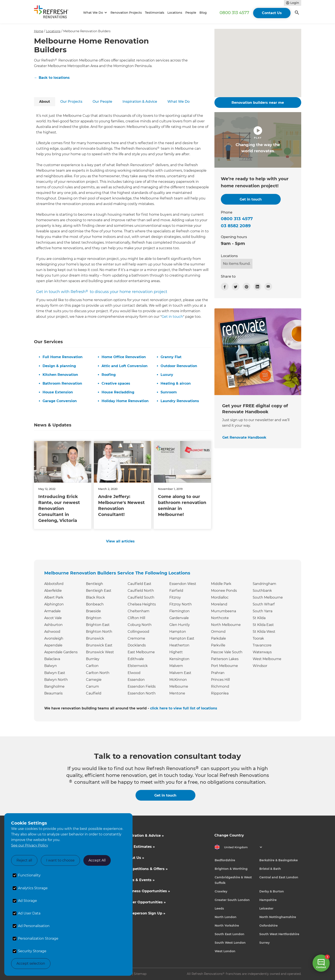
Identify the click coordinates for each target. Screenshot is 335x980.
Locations (175, 13)
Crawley (221, 891)
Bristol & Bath (270, 869)
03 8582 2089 (236, 226)
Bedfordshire (225, 860)
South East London (229, 934)
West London (225, 951)
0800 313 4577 (234, 13)
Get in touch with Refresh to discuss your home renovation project (102, 292)
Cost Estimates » (140, 847)
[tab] (45, 102)
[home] (53, 13)
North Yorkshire (227, 926)
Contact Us (272, 13)
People (191, 13)
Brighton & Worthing (231, 869)
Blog (203, 13)
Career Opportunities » (145, 902)
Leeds (219, 908)
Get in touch (172, 317)
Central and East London (279, 877)
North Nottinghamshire (278, 917)
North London (226, 917)
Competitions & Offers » (146, 869)
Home (39, 31)
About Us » (134, 858)
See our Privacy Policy (30, 845)
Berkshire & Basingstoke (279, 860)
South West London (230, 943)
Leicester (266, 908)
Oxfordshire (269, 926)
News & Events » (139, 880)
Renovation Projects (126, 13)
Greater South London (232, 900)
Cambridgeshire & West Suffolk (233, 880)
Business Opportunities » (147, 891)
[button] (94, 13)
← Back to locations (52, 78)
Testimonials (155, 13)
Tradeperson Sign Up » (145, 913)
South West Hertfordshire (279, 934)
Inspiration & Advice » (144, 836)
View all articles (120, 541)
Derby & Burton (272, 891)
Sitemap (140, 974)
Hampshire (268, 900)
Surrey (264, 943)
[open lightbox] (258, 140)
